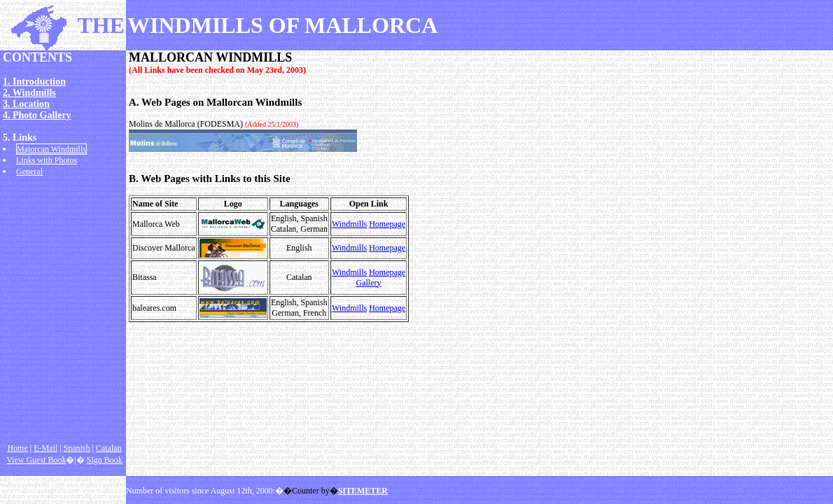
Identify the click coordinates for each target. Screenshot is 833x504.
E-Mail (45, 448)
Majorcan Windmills (51, 149)
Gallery (369, 283)
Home (17, 448)
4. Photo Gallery (37, 115)
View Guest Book (36, 460)
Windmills (349, 224)
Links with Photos (47, 160)
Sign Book (105, 460)
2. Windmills (29, 93)
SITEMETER (363, 491)
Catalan (109, 448)
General (29, 171)
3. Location (26, 104)
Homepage (387, 224)
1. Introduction (34, 82)
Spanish (77, 448)
